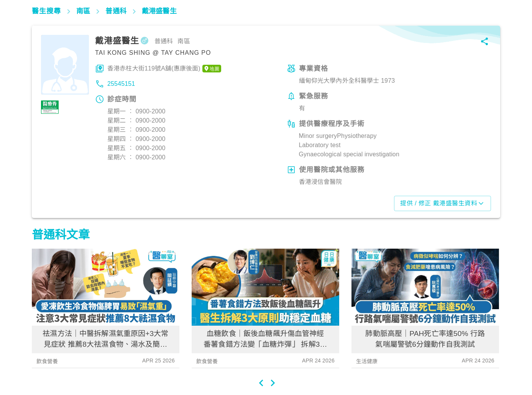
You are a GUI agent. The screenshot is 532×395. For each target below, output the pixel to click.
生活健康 (367, 361)
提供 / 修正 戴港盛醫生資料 (443, 203)
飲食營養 (47, 361)
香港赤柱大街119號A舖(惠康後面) (164, 69)
